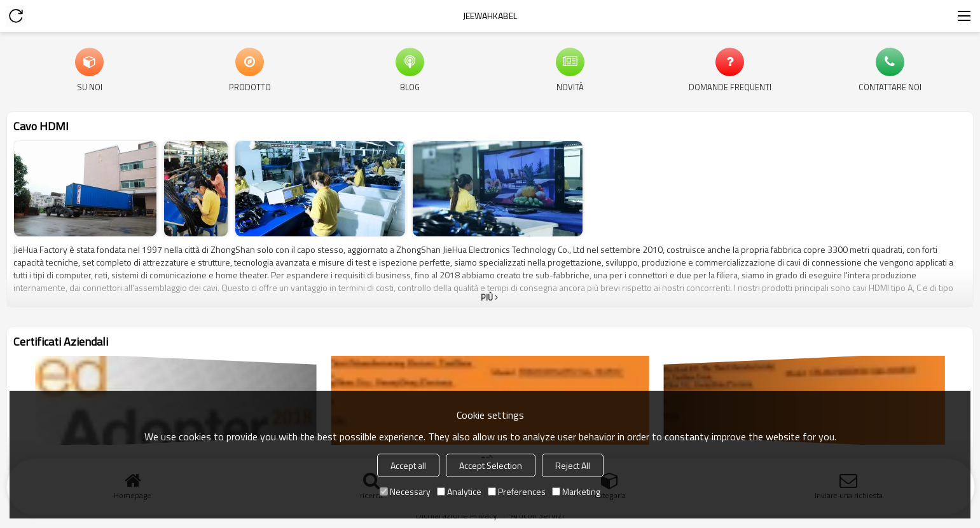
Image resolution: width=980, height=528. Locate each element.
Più (487, 297)
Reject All (573, 465)
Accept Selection (491, 465)
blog (410, 86)
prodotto (250, 86)
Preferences (517, 491)
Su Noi (90, 86)
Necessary (405, 491)
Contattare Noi (890, 86)
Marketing (576, 491)
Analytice (459, 491)
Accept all (408, 465)
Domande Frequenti (730, 86)
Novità (570, 86)
